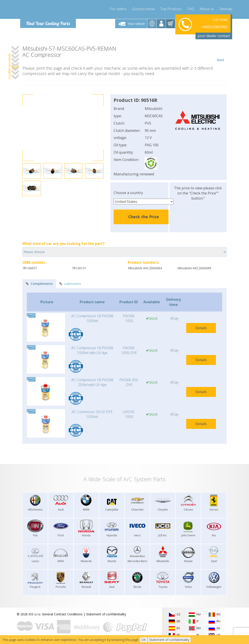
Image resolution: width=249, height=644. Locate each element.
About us (207, 9)
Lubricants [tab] (70, 284)
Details (201, 328)
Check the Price (144, 217)
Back (220, 54)
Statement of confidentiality (106, 614)
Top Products (171, 9)
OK (144, 640)
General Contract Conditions (62, 614)
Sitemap (226, 9)
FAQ (191, 9)
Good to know (143, 9)
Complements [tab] (39, 284)
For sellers (118, 9)
